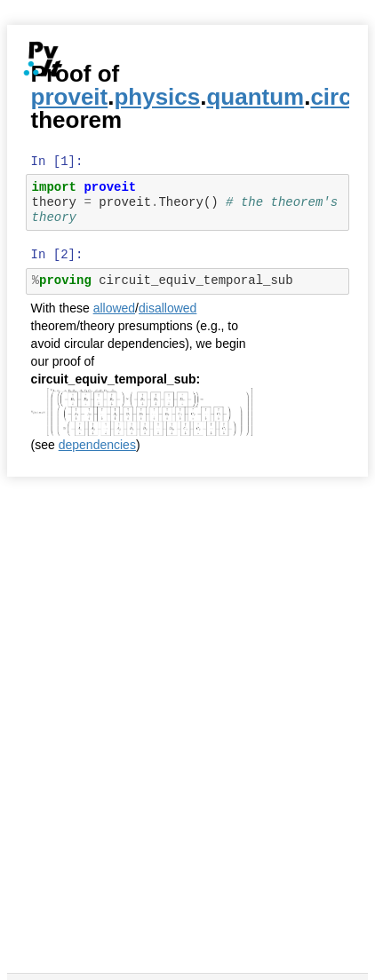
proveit (70, 97)
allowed (114, 308)
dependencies (97, 445)
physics (157, 97)
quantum (255, 97)
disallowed (168, 308)
